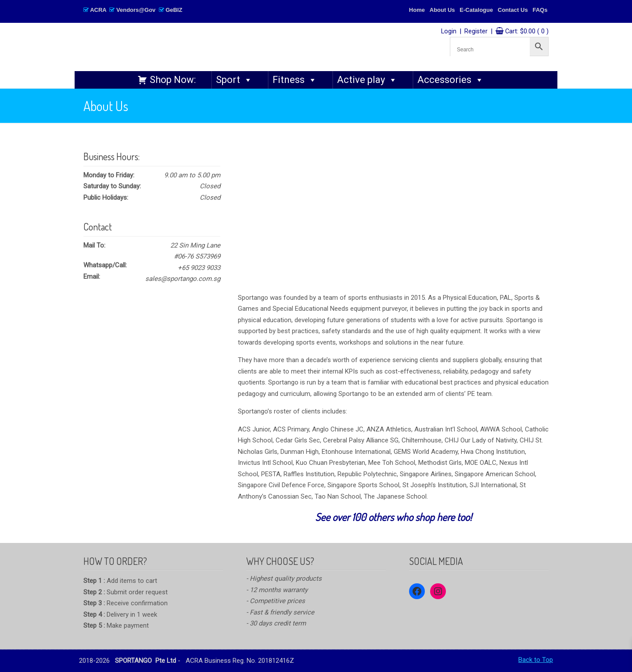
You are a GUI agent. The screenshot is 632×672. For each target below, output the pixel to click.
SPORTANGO (213, 45)
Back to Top (536, 660)
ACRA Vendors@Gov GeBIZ (133, 10)
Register (476, 31)
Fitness (295, 80)
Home (417, 10)
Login (449, 31)
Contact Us (513, 10)
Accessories (451, 80)
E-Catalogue (476, 10)
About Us (442, 10)
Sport (234, 80)
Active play (367, 80)
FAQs (540, 10)
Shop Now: (173, 80)
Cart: (527, 31)
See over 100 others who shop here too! (393, 517)
